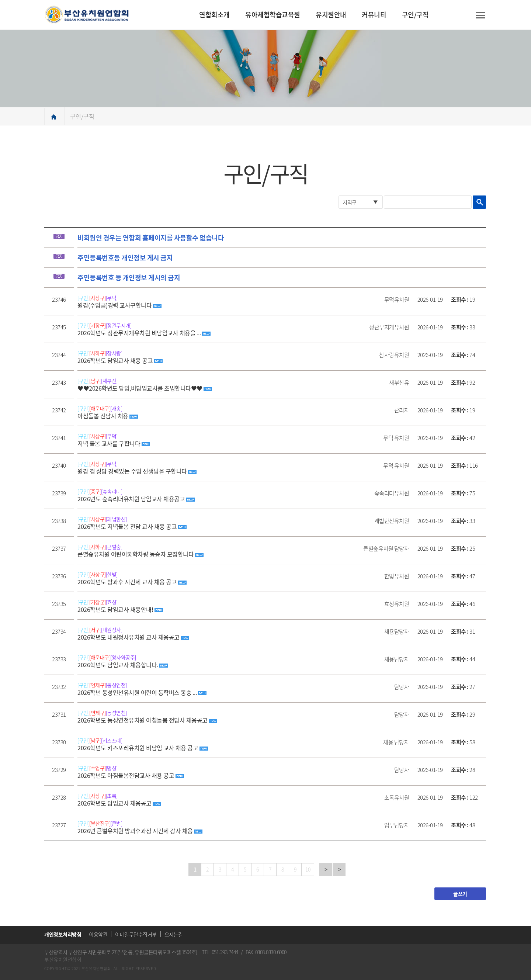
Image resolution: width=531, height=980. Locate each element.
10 (308, 869)
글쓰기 (460, 894)
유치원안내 (331, 15)
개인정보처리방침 (63, 934)
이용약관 (98, 934)
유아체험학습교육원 (273, 15)
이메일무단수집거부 (136, 934)
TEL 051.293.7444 (220, 952)
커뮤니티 (374, 15)
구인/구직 (415, 15)
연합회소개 (214, 15)
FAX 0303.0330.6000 (266, 952)
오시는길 (174, 934)
